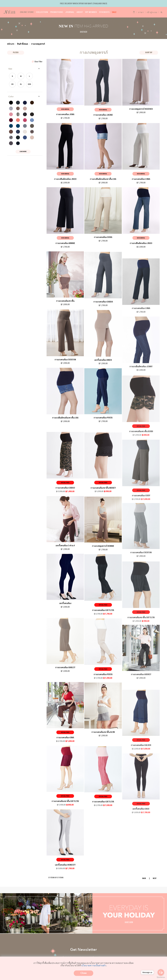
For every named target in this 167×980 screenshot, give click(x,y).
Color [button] (11, 97)
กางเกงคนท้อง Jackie (103, 115)
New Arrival (65, 109)
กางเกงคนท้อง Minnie (65, 243)
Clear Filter (37, 62)
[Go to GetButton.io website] (161, 977)
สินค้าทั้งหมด (23, 44)
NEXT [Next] (155, 878)
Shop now (84, 32)
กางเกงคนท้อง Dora (103, 237)
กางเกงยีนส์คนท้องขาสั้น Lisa (103, 179)
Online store (27, 12)
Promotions (57, 12)
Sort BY (149, 53)
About (80, 12)
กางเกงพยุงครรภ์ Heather (141, 109)
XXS (29, 84)
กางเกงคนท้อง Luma (141, 179)
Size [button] (10, 69)
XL (21, 84)
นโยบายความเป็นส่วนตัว (94, 965)
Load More (23, 151)
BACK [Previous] (144, 878)
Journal (70, 12)
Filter (16, 53)
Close (83, 973)
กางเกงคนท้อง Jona (65, 114)
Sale (114, 12)
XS (12, 84)
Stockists (104, 12)
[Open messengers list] (161, 972)
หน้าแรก (11, 44)
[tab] (25, 69)
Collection (42, 12)
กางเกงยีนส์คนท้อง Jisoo (65, 179)
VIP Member (91, 12)
